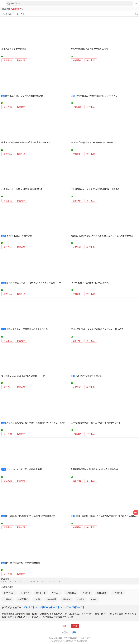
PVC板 (37, 599)
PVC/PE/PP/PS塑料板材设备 (89, 376)
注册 (75, 626)
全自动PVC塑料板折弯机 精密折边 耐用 (24, 469)
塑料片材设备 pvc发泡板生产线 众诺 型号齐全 (97, 96)
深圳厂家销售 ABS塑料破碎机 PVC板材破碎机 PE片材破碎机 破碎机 (107, 516)
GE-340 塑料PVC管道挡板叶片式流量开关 (90, 283)
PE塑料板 (86, 593)
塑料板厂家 (66, 607)
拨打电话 (21, 60)
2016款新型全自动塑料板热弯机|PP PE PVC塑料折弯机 (31, 516)
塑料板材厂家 (42, 607)
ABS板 (94, 599)
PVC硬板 (81, 599)
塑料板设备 (102, 593)
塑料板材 (67, 599)
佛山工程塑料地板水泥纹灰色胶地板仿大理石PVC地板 (26, 143)
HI (21, 582)
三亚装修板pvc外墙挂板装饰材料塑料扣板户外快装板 (95, 189)
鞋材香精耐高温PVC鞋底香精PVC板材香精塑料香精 (94, 469)
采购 (136, 512)
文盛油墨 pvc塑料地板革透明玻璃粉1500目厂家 (23, 376)
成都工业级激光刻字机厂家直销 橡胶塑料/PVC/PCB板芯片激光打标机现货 (40, 423)
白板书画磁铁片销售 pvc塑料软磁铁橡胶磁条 (22, 189)
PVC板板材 (51, 599)
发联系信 (8, 60)
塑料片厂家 (29, 607)
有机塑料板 (23, 599)
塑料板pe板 (41, 593)
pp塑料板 (25, 593)
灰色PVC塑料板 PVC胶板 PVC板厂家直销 (90, 49)
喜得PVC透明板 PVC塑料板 (14, 49)
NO (35, 582)
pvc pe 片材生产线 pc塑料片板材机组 (23, 563)
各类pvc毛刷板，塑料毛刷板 (19, 236)
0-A (3, 582)
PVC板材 (56, 593)
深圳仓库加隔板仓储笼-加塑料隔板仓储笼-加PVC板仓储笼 (97, 329)
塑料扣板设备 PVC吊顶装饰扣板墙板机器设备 (27, 329)
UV (51, 582)
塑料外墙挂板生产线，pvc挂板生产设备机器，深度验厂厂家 (34, 283)
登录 (64, 626)
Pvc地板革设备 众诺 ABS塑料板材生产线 (25, 96)
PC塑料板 (8, 599)
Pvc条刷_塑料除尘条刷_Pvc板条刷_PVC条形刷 (92, 143)
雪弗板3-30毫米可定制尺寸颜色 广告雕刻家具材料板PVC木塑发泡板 (102, 236)
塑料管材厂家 (78, 607)
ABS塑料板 (118, 593)
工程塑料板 (71, 593)
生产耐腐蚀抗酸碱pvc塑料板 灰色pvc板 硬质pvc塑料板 (96, 423)
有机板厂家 (54, 607)
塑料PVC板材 (9, 593)
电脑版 (74, 632)
